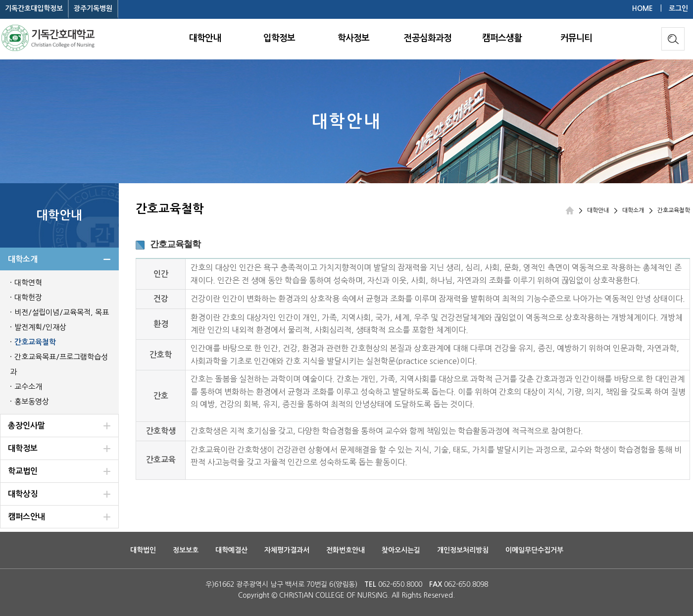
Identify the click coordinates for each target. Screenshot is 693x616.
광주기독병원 (93, 8)
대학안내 (205, 38)
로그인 (678, 8)
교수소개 (28, 386)
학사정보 (353, 38)
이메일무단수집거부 (534, 550)
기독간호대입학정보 (34, 8)
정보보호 (186, 550)
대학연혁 (28, 282)
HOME (643, 8)
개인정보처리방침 (463, 550)
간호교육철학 (35, 342)
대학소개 (633, 210)
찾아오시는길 (401, 550)
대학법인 (143, 550)
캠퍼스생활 (502, 38)
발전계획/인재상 (40, 327)
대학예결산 (231, 550)
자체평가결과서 (287, 550)
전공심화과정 (428, 38)
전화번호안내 (346, 550)
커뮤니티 (576, 38)
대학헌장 (28, 297)
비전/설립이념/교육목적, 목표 (62, 312)
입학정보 (279, 38)
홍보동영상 (32, 401)
